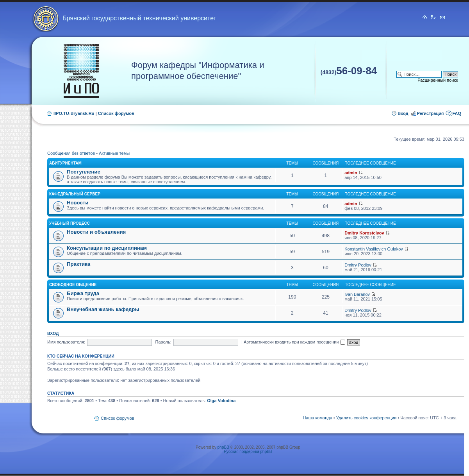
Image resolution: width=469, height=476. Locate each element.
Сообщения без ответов (71, 153)
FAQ (457, 113)
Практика (78, 264)
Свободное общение (73, 285)
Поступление (84, 172)
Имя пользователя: (66, 342)
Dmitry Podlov (358, 265)
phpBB (223, 447)
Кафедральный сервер (75, 194)
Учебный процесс (70, 223)
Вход (403, 113)
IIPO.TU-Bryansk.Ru (74, 113)
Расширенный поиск (438, 80)
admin (351, 173)
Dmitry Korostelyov (364, 233)
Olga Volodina (221, 401)
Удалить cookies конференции (366, 418)
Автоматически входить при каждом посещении (294, 342)
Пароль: (163, 342)
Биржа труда (83, 293)
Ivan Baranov (357, 294)
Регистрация (431, 113)
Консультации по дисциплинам (107, 248)
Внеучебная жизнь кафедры (103, 309)
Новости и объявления (96, 232)
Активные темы (114, 153)
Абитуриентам (65, 163)
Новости (78, 203)
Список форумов (116, 113)
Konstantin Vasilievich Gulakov (374, 249)
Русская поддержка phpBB (248, 452)
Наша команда (317, 418)
